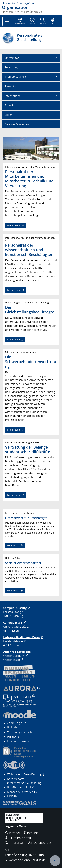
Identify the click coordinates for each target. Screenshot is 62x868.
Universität (12, 58)
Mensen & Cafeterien (20, 792)
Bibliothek (13, 727)
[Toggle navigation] (7, 21)
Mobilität (30, 787)
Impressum (15, 843)
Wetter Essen (12, 660)
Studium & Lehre (15, 77)
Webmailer (14, 774)
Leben (9, 115)
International (13, 96)
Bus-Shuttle (14, 787)
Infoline (30, 833)
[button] (32, 21)
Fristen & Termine (18, 741)
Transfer (10, 105)
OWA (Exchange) (34, 774)
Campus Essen (13, 623)
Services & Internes (17, 124)
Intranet (12, 833)
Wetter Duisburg (14, 656)
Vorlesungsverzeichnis (21, 732)
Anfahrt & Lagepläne (17, 652)
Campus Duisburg (15, 608)
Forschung (12, 67)
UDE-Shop (14, 796)
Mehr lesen (14, 225)
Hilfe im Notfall (18, 838)
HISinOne (13, 737)
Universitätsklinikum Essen (21, 637)
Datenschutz (40, 843)
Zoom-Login (15, 723)
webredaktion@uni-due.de (27, 860)
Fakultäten (11, 86)
